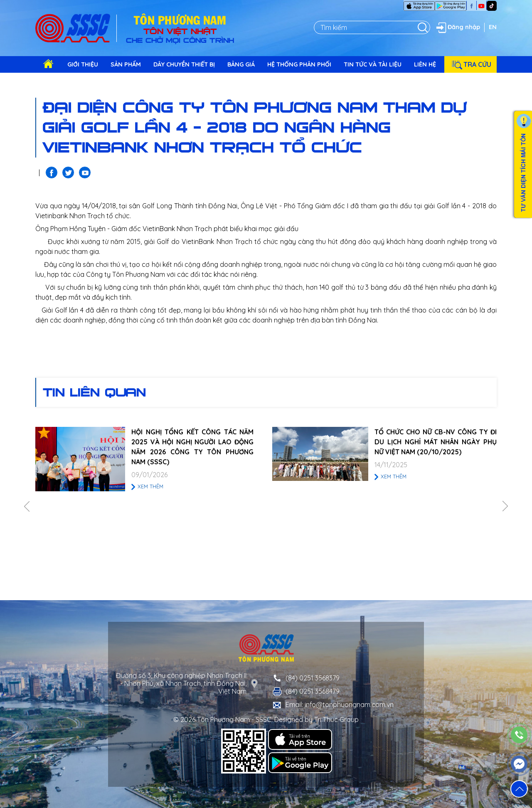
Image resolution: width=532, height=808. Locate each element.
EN (493, 27)
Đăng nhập (457, 27)
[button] (519, 789)
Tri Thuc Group (336, 719)
